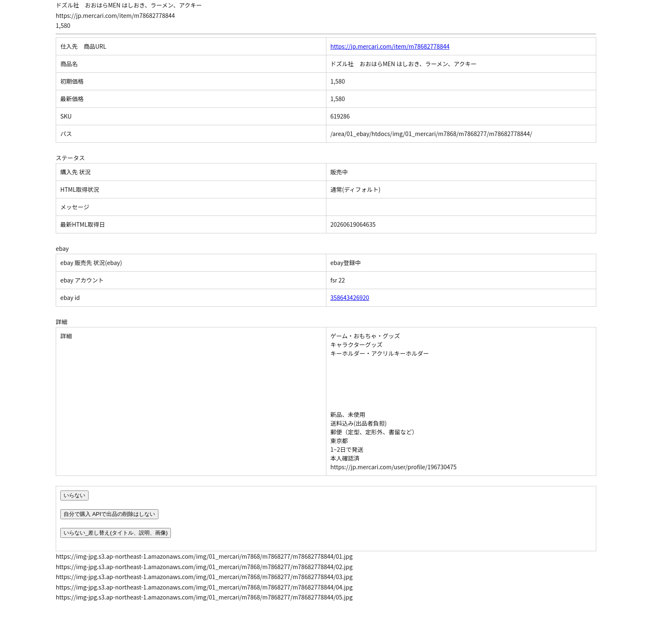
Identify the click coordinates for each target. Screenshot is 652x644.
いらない (74, 495)
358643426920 (350, 297)
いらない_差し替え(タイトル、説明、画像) (116, 533)
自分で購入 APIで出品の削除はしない (109, 514)
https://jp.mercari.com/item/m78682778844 (390, 46)
